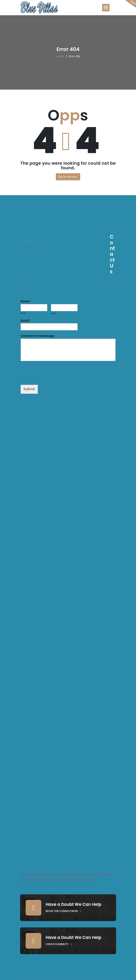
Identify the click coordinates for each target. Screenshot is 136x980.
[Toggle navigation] (106, 8)
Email (26, 321)
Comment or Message (37, 336)
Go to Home (68, 177)
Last (53, 313)
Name (26, 301)
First (23, 313)
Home (61, 56)
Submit (29, 389)
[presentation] (49, 379)
